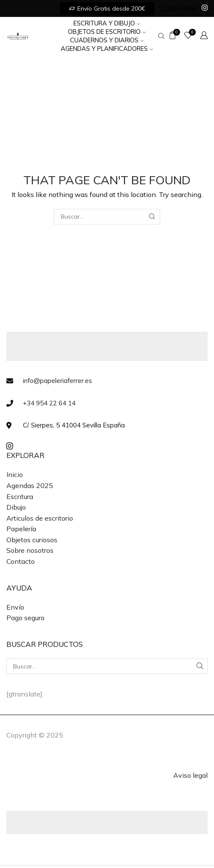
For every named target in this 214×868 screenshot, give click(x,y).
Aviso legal (190, 775)
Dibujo (16, 507)
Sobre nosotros (30, 550)
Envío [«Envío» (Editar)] (15, 607)
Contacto (21, 561)
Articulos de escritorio (40, 518)
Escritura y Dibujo (107, 23)
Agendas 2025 (30, 485)
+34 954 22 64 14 (49, 403)
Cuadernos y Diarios (107, 40)
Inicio (15, 474)
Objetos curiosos (32, 540)
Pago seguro (25, 618)
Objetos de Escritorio (107, 32)
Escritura (20, 496)
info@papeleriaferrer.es (58, 381)
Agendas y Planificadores (107, 49)
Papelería (21, 529)
